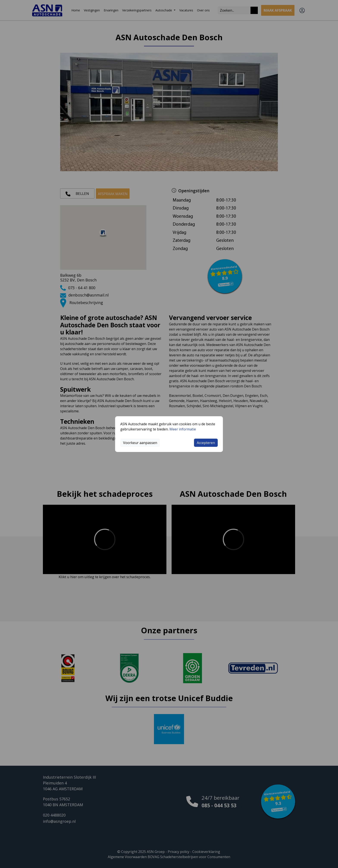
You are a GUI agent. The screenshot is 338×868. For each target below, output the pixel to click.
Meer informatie (183, 429)
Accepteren (206, 443)
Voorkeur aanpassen (140, 443)
